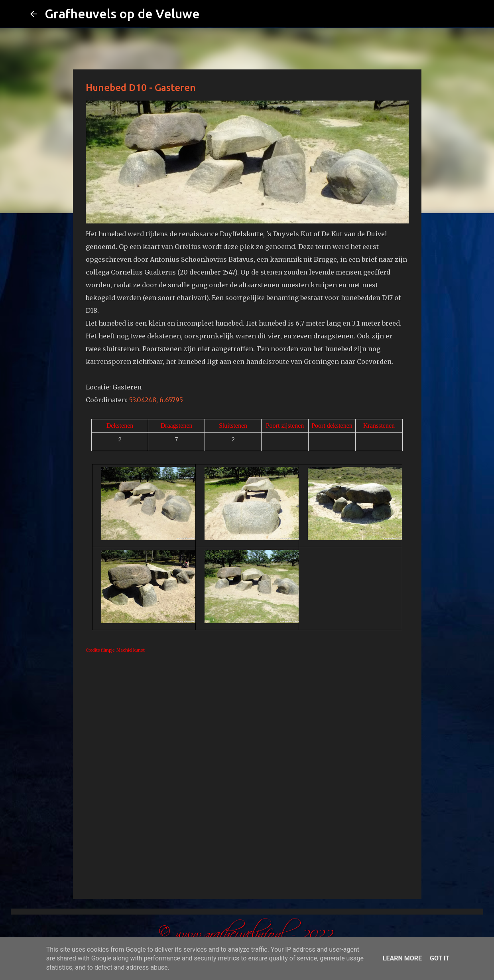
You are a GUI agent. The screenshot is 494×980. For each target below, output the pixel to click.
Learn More (402, 958)
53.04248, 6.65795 (156, 400)
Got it (440, 958)
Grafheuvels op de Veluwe (122, 14)
